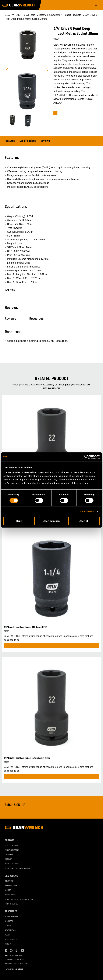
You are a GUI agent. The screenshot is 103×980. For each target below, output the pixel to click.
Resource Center (11, 917)
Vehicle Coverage (11, 846)
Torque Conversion (12, 850)
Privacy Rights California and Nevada (19, 899)
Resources (36, 319)
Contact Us (9, 855)
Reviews (45, 141)
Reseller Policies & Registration (17, 869)
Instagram (11, 951)
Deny (19, 521)
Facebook (6, 951)
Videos (7, 935)
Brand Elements (11, 940)
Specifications (28, 141)
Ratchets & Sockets (49, 15)
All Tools (31, 15)
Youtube (22, 951)
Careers (8, 890)
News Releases (11, 930)
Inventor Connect (12, 886)
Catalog (8, 926)
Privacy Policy (10, 895)
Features (10, 141)
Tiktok (17, 951)
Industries (9, 881)
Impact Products (72, 15)
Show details (87, 511)
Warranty (8, 859)
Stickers (8, 944)
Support (10, 840)
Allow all (84, 521)
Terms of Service (11, 904)
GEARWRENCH (13, 15)
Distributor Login (11, 864)
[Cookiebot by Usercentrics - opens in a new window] (87, 457)
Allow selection (51, 521)
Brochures (9, 921)
